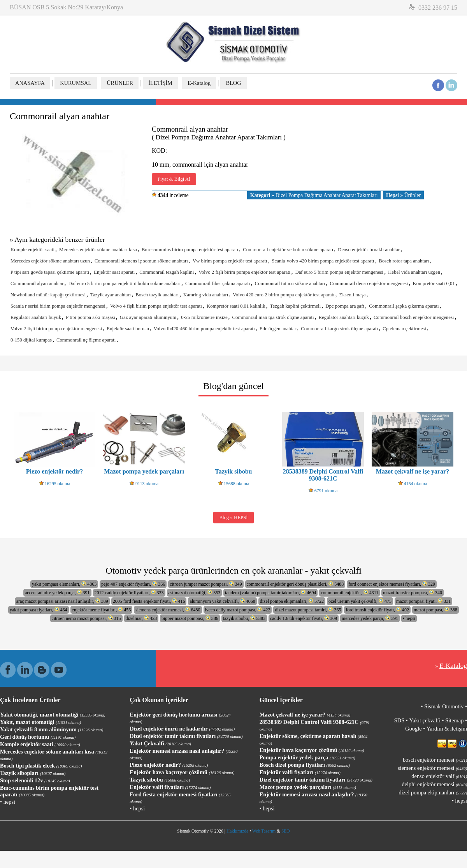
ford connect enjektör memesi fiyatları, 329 (392, 584)
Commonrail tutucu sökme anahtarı (290, 283)
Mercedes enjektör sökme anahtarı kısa (98, 250)
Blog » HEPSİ (233, 518)
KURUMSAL (76, 83)
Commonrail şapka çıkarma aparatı (404, 306)
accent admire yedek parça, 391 (57, 592)
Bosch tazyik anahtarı (157, 295)
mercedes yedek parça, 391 (370, 618)
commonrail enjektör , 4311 (349, 592)
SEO (286, 831)
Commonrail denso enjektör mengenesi (369, 283)
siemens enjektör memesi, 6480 (168, 610)
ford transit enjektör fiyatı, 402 (377, 610)
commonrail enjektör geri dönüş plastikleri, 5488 (295, 584)
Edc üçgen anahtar (278, 329)
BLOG (233, 83)
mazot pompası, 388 (435, 610)
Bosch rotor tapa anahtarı (404, 261)
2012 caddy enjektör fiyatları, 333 (129, 592)
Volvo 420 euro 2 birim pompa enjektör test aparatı (284, 295)
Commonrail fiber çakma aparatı (218, 283)
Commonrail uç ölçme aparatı (86, 340)
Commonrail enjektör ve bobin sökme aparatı (288, 250)
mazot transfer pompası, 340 (413, 592)
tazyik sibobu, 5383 (244, 618)
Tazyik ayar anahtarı (111, 295)
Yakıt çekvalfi (425, 720)
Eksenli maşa (353, 295)
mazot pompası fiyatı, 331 (423, 601)
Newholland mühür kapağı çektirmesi (48, 295)
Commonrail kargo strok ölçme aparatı (339, 329)
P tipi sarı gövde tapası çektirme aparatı (50, 272)
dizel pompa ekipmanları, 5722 (292, 601)
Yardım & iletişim (447, 729)
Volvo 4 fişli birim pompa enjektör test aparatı (156, 306)
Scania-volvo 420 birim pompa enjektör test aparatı (323, 261)
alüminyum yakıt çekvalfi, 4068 (222, 601)
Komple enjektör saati (32, 250)
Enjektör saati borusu (128, 329)
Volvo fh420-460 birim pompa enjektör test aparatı (204, 329)
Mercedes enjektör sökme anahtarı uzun (50, 261)
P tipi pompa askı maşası (90, 317)
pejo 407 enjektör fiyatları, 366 (133, 584)
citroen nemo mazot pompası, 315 (86, 618)
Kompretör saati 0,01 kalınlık (236, 306)
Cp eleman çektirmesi (404, 329)
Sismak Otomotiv (444, 706)
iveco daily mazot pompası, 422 (238, 610)
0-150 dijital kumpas (31, 340)
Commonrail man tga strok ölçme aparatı (273, 317)
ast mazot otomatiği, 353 (195, 592)
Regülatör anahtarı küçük (344, 317)
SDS (399, 720)
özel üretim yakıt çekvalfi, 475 (360, 601)
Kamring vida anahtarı (206, 295)
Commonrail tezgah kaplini (167, 272)
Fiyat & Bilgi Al (174, 179)
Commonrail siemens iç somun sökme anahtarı (141, 261)
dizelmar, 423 (141, 618)
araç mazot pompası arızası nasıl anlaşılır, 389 (62, 601)
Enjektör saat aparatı (114, 272)
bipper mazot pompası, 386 (190, 618)
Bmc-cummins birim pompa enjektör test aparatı (190, 250)
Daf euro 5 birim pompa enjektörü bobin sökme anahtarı (124, 283)
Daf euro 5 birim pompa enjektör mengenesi (339, 272)
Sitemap (454, 720)
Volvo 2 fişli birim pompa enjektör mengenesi (56, 329)
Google (413, 729)
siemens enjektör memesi (432, 768)
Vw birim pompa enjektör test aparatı (230, 261)
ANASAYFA (30, 83)
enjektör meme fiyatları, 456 (102, 610)
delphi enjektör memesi (435, 784)
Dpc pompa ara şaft (345, 306)
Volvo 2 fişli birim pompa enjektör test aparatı (244, 272)
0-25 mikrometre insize (204, 317)
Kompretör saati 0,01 (434, 283)
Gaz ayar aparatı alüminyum (148, 317)
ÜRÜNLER (120, 83)
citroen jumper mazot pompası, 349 (206, 584)
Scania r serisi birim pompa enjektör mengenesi (58, 306)
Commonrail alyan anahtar (37, 283)
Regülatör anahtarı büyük (36, 317)
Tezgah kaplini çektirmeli (296, 306)
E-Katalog (199, 83)
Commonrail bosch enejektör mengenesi (414, 317)
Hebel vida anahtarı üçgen (414, 272)
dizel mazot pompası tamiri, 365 (308, 610)
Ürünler (403, 195)
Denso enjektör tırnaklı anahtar (369, 250)
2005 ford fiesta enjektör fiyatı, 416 (149, 601)
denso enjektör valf (439, 776)
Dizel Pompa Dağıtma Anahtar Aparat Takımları (314, 195)
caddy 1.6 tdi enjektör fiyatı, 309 (304, 618)
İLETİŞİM (160, 83)
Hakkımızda (237, 831)
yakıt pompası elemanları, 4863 (64, 584)
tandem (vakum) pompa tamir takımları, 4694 (270, 592)
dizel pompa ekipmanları (433, 792)
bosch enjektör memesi (435, 760)
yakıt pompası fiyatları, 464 (39, 610)
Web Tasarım (264, 831)
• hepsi (409, 618)
